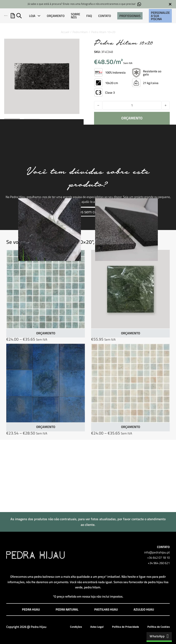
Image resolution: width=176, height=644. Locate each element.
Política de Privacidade (126, 627)
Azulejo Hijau (144, 609)
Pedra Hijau (31, 609)
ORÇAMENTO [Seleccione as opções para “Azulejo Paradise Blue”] (46, 427)
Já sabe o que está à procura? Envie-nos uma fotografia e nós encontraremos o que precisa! (84, 4)
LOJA (32, 16)
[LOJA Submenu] (39, 16)
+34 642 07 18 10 (158, 558)
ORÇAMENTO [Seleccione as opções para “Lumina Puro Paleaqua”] (46, 333)
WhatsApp (159, 636)
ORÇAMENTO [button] (131, 333)
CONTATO (105, 16)
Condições (76, 627)
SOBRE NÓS (75, 16)
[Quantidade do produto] (132, 105)
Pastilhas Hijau (106, 609)
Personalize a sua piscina (160, 16)
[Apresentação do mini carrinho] (13, 16)
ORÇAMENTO (56, 16)
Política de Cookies (159, 627)
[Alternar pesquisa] (19, 16)
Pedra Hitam (80, 32)
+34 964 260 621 (159, 563)
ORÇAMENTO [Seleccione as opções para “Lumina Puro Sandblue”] (131, 427)
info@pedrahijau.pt (157, 552)
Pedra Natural (67, 609)
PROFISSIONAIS (130, 16)
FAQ (89, 16)
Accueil (65, 32)
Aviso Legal (97, 627)
